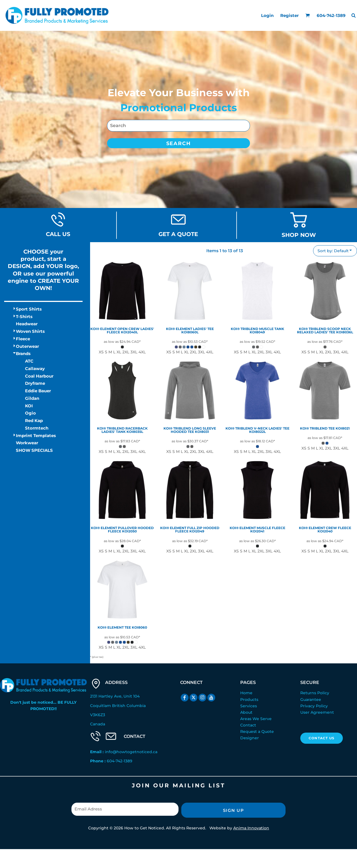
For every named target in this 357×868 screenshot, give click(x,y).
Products (249, 700)
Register (289, 15)
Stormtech (37, 428)
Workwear (27, 443)
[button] (308, 15)
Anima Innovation (251, 828)
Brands (23, 354)
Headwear (27, 324)
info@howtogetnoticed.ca (131, 752)
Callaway (35, 369)
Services (249, 706)
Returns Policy (315, 693)
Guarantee (311, 700)
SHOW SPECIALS (34, 450)
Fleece (23, 339)
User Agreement (317, 712)
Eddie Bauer (38, 391)
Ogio (30, 413)
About (246, 712)
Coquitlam (101, 706)
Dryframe (35, 383)
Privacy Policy (314, 706)
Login (267, 15)
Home (246, 693)
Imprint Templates (36, 436)
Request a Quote (257, 731)
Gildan (32, 398)
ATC (29, 361)
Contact (248, 725)
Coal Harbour (39, 376)
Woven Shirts (30, 331)
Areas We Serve (256, 719)
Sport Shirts (29, 309)
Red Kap (34, 421)
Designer (250, 738)
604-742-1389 (120, 761)
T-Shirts (24, 317)
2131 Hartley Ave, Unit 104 (115, 696)
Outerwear (27, 346)
